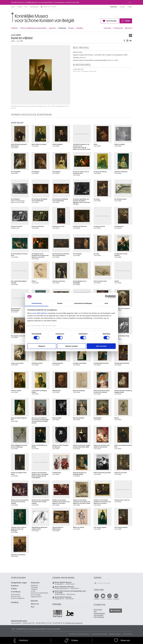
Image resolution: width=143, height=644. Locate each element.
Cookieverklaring (127, 634)
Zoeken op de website (42, 7)
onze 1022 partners (40, 313)
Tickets (127, 21)
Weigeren (42, 346)
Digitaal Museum (36, 597)
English (130, 7)
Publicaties (34, 587)
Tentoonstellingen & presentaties (33, 28)
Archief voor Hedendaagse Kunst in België (39, 594)
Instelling (80, 28)
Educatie (107, 28)
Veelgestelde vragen (19, 583)
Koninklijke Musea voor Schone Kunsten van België (12, 13)
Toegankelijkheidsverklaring (99, 634)
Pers (26, 7)
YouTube (103, 599)
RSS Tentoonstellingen (99, 612)
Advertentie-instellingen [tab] (83, 303)
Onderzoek (118, 28)
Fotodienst (34, 589)
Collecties (62, 28)
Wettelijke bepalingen (115, 634)
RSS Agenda (98, 610)
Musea (71, 28)
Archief (33, 591)
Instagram (109, 599)
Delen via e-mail (130, 41)
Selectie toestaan (71, 346)
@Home (128, 28)
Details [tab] (60, 303)
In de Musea (16, 592)
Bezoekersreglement (18, 598)
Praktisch (15, 28)
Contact (20, 7)
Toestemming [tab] (37, 303)
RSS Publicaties (99, 617)
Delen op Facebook (124, 41)
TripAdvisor (116, 599)
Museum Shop (16, 596)
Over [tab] (106, 303)
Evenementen (34, 7)
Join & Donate (111, 21)
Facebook (97, 599)
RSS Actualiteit (99, 615)
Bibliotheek (34, 585)
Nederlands (114, 7)
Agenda (52, 28)
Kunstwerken (130, 35)
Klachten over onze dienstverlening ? (79, 634)
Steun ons (35, 604)
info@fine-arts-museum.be (74, 623)
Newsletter (117, 611)
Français (122, 7)
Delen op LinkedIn (127, 41)
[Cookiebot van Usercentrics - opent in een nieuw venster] (107, 297)
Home (13, 7)
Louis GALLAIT (85, 70)
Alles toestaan (101, 346)
